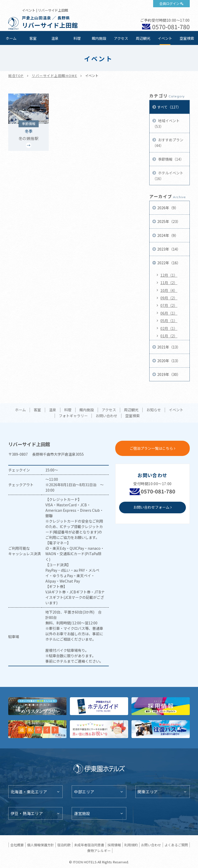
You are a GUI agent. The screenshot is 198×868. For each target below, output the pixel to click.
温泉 (55, 38)
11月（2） (169, 283)
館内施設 (99, 38)
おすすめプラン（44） (168, 143)
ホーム (11, 38)
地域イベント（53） (166, 123)
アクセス (121, 38)
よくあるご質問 (176, 845)
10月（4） (169, 290)
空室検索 (187, 38)
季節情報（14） (171, 159)
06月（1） (169, 313)
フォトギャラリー (73, 416)
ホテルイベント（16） (168, 176)
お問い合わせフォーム (151, 507)
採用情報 (114, 845)
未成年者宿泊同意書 (89, 845)
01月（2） (169, 336)
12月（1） (169, 275)
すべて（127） (169, 107)
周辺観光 (143, 38)
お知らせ (154, 410)
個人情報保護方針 (40, 845)
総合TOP (16, 76)
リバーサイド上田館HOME (54, 76)
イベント (165, 38)
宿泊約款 (64, 845)
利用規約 (131, 845)
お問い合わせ (106, 416)
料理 (77, 38)
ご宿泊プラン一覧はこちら (151, 448)
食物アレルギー (99, 851)
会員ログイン (169, 3)
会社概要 (17, 845)
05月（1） (169, 321)
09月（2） (169, 298)
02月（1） (169, 328)
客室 (33, 38)
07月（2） (169, 305)
